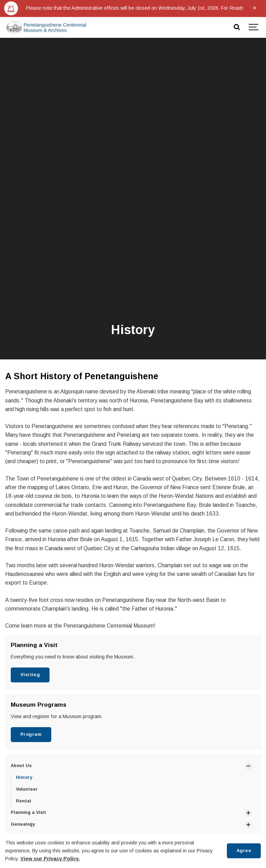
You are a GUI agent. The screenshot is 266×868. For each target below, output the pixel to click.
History (24, 777)
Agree (244, 850)
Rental (24, 801)
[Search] (237, 27)
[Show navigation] (254, 27)
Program (31, 734)
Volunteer (27, 789)
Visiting (30, 675)
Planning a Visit (28, 812)
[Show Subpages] (248, 766)
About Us (21, 766)
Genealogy (23, 824)
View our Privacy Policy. (50, 859)
